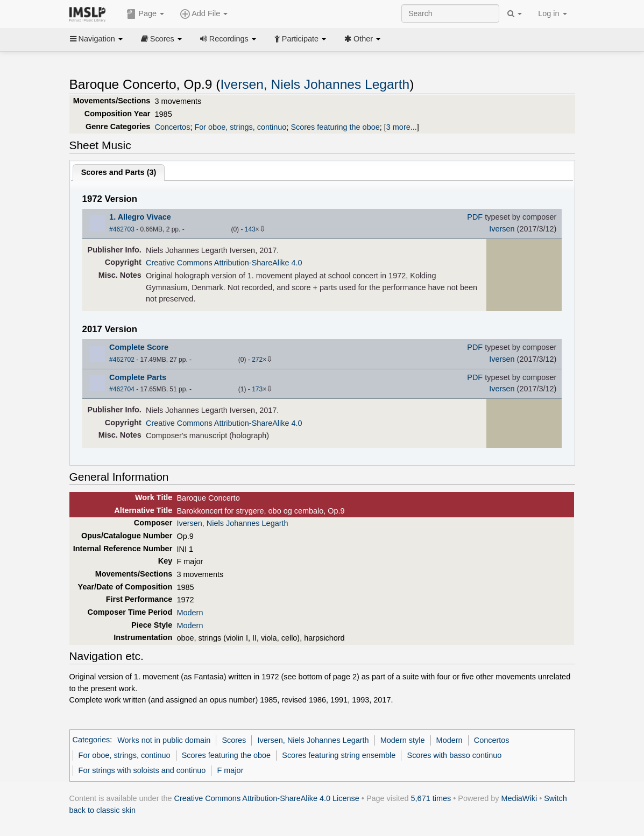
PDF (475, 217)
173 (257, 389)
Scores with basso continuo (455, 755)
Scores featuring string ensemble (339, 755)
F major (231, 770)
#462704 (122, 389)
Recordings (228, 39)
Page (145, 14)
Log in (552, 13)
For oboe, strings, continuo (240, 127)
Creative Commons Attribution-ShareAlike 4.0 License (267, 798)
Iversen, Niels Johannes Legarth (315, 84)
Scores (161, 39)
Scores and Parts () (119, 172)
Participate (300, 39)
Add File (204, 14)
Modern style (403, 740)
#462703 (122, 229)
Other (362, 39)
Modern (190, 613)
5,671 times (431, 798)
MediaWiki (519, 798)
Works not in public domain (164, 740)
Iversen (502, 229)
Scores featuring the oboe (335, 127)
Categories (91, 740)
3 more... (402, 127)
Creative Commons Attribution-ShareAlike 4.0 (224, 263)
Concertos (173, 127)
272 (257, 360)
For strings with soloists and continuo (142, 770)
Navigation (96, 39)
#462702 (122, 360)
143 (250, 229)
